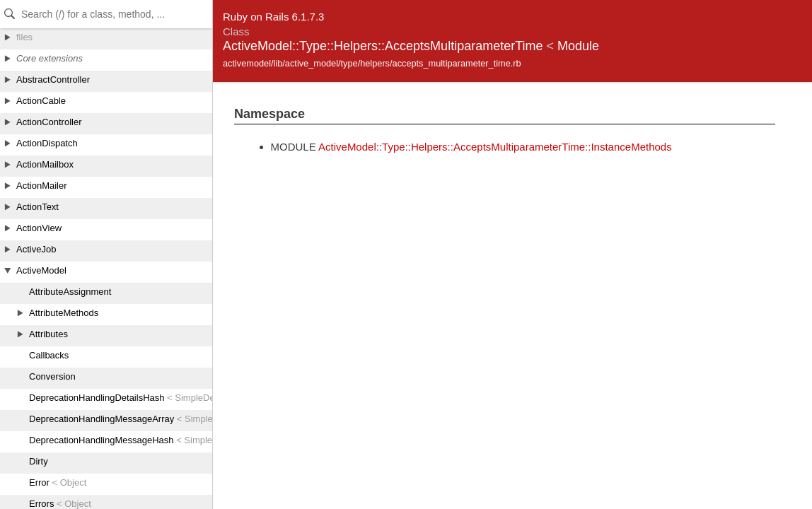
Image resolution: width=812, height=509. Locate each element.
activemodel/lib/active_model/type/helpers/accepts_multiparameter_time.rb (372, 63)
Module (578, 46)
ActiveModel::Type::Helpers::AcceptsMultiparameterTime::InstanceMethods (495, 147)
